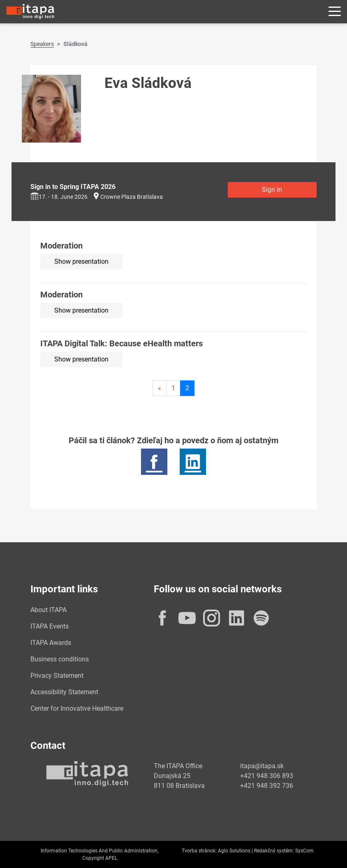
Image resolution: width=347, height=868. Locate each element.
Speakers (42, 44)
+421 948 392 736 (267, 786)
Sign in (272, 190)
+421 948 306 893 (267, 776)
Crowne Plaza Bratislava (132, 197)
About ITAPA (49, 610)
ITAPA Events (50, 626)
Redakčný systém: (274, 851)
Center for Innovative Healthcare (77, 708)
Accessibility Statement (64, 692)
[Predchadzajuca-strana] (160, 388)
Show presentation (81, 261)
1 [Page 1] (173, 388)
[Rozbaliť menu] (335, 12)
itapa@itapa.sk (262, 766)
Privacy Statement (57, 676)
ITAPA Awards (51, 643)
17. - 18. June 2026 (59, 197)
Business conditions (60, 659)
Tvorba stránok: (199, 851)
